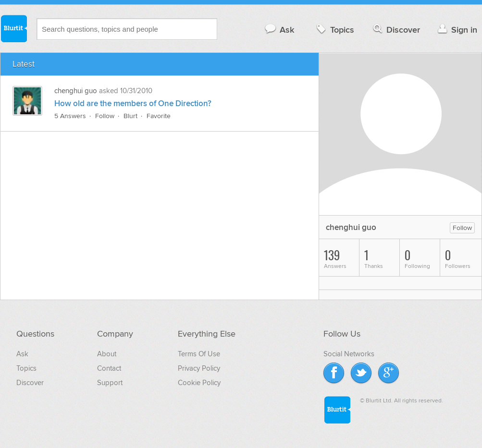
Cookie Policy (199, 383)
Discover (396, 30)
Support (110, 383)
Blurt (130, 116)
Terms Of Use (199, 354)
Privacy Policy (199, 368)
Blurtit (13, 28)
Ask (279, 30)
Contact (109, 368)
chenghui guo (76, 91)
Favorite (159, 116)
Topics (334, 30)
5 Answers (70, 116)
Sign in (456, 30)
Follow (105, 116)
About (107, 354)
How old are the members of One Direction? (133, 104)
